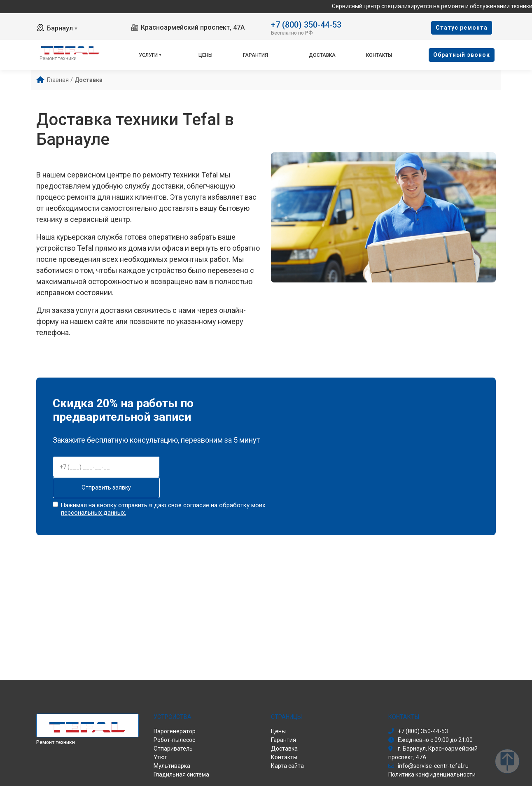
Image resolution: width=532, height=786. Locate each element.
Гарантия (255, 55)
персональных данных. (93, 513)
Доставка (322, 55)
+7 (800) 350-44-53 (306, 24)
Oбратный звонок (462, 55)
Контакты (379, 55)
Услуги (148, 55)
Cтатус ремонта (462, 28)
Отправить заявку (106, 487)
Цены (205, 55)
